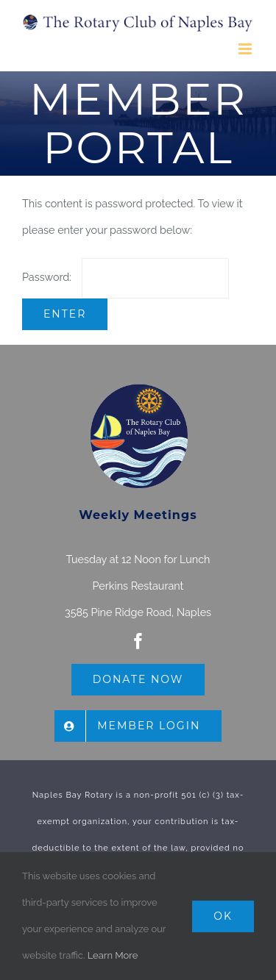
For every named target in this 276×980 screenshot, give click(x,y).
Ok (223, 916)
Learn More (113, 955)
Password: (125, 277)
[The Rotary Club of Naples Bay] (138, 387)
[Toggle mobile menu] (246, 49)
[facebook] (138, 641)
